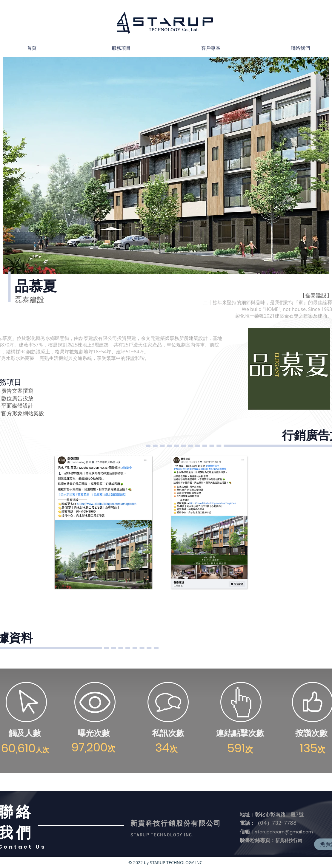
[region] (103, 522)
